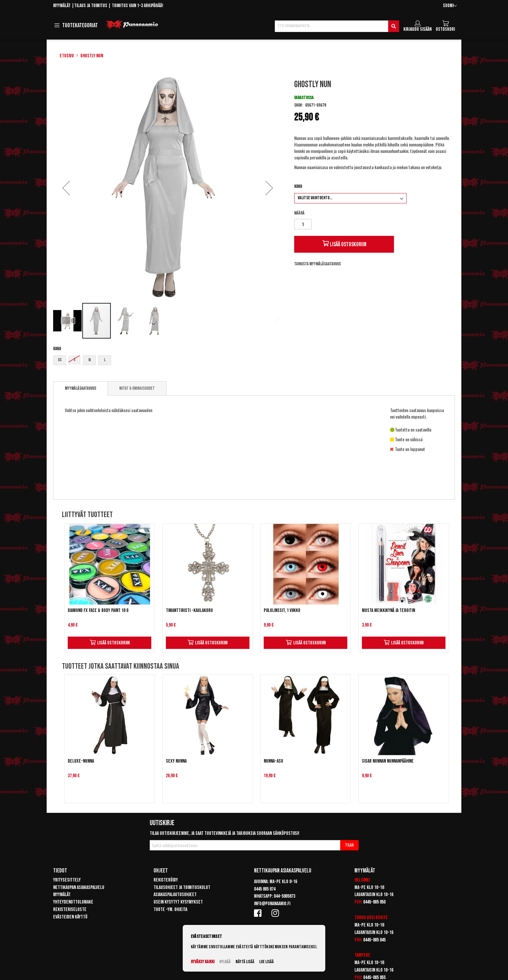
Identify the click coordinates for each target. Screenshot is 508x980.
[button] (450, 6)
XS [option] (60, 360)
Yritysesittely (67, 880)
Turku (360, 918)
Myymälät (62, 6)
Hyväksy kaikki (203, 962)
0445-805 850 (374, 902)
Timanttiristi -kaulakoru (189, 611)
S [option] (75, 360)
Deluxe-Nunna (81, 761)
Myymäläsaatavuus (81, 388)
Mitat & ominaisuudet (137, 388)
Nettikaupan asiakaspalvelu (79, 888)
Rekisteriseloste (70, 910)
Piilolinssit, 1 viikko (282, 611)
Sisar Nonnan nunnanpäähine (388, 761)
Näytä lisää (245, 962)
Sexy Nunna (176, 761)
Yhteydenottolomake (73, 902)
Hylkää (225, 962)
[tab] (81, 388)
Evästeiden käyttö (70, 917)
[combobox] (337, 26)
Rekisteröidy (166, 880)
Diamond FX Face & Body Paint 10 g (98, 611)
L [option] (105, 360)
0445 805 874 (265, 889)
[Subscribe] (349, 845)
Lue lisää (266, 962)
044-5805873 (284, 896)
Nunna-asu (273, 761)
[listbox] (168, 361)
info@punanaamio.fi (272, 904)
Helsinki (362, 880)
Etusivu (67, 56)
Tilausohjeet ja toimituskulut (182, 888)
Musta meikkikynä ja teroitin (388, 611)
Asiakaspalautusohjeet (175, 895)
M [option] (90, 360)
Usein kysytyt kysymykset (178, 902)
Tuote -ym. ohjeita (170, 910)
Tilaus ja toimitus (91, 6)
